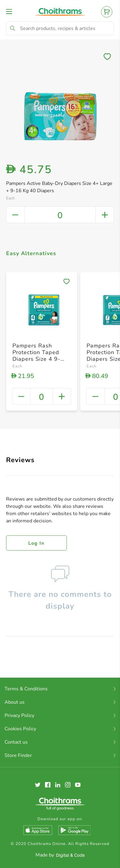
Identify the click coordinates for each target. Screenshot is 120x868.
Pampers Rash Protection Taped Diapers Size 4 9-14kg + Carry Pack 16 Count (38, 359)
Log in (36, 543)
